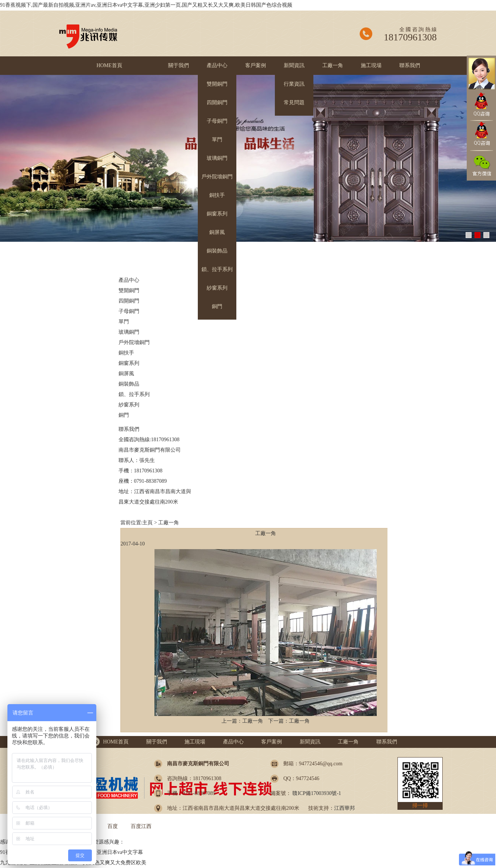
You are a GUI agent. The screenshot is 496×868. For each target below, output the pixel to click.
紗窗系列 (217, 288)
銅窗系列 (217, 214)
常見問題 (294, 103)
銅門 (217, 306)
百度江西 (141, 826)
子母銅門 (217, 121)
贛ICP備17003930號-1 (316, 793)
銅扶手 (217, 195)
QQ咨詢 (481, 105)
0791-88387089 (151, 481)
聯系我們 (410, 65)
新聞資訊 (294, 65)
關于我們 (179, 65)
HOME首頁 (109, 65)
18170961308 (148, 471)
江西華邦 (344, 808)
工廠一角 (333, 65)
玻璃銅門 (217, 158)
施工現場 (371, 65)
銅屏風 (217, 232)
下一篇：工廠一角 (289, 721)
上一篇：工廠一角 (242, 721)
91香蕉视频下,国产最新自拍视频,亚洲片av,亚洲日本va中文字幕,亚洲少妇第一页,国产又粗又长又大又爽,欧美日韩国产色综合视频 (146, 5)
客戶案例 (256, 65)
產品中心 (217, 65)
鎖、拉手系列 (217, 269)
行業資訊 (294, 84)
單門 (217, 140)
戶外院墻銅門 (217, 177)
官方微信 (481, 166)
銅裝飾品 (217, 251)
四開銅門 (217, 103)
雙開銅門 (217, 84)
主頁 (147, 523)
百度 (113, 826)
